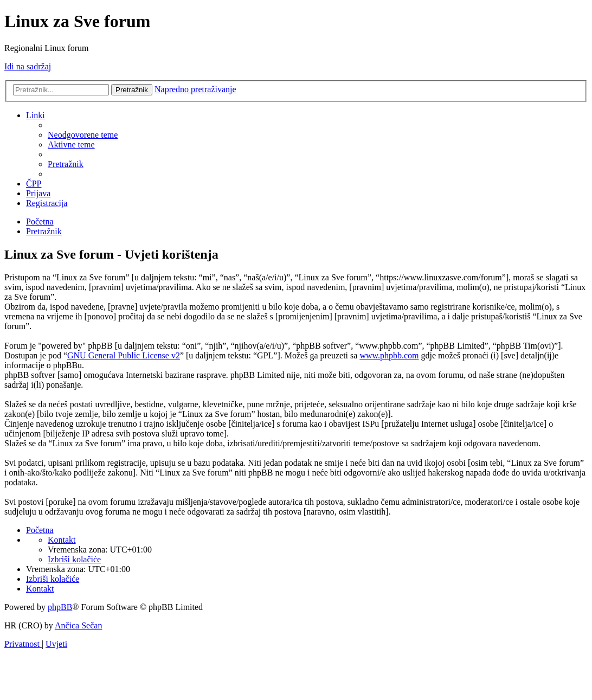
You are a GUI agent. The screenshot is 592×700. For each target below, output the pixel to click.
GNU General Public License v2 (124, 355)
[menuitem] (83, 135)
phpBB (60, 607)
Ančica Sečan (79, 625)
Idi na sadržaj (28, 66)
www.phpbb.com (389, 355)
